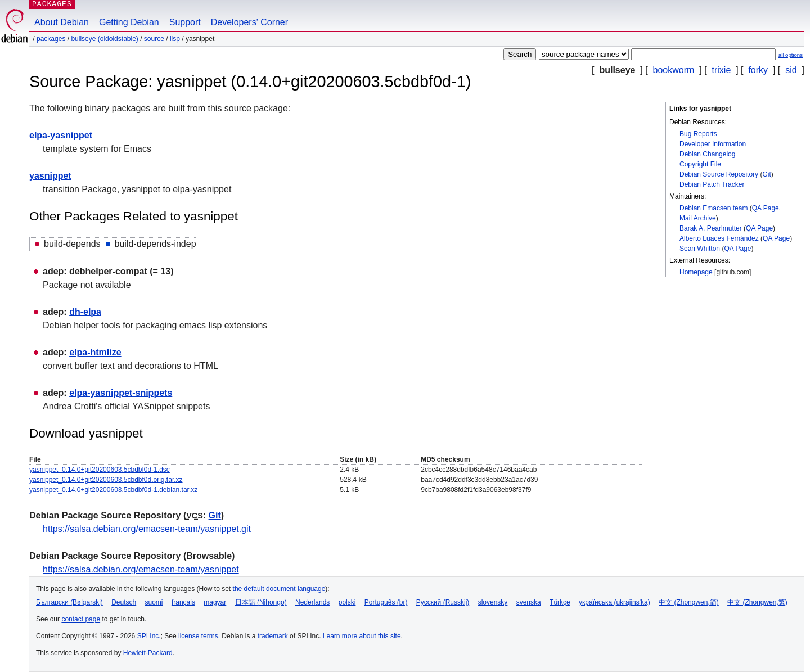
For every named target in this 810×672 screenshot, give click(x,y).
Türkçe (560, 602)
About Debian (62, 22)
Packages (51, 39)
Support (185, 22)
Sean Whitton (700, 249)
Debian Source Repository (719, 174)
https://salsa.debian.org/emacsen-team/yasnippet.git (147, 529)
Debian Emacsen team (714, 208)
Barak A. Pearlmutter (711, 228)
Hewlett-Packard (148, 653)
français (183, 602)
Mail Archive (698, 218)
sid (791, 70)
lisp (175, 39)
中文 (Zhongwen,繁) (757, 602)
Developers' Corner (249, 22)
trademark (273, 636)
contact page (81, 619)
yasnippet (50, 176)
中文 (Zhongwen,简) (689, 602)
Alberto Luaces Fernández (719, 238)
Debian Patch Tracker (712, 184)
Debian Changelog (707, 154)
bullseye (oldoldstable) (104, 39)
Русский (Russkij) (443, 602)
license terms (198, 636)
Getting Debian (129, 22)
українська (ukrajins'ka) (615, 602)
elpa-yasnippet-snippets (121, 393)
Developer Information (713, 144)
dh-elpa (85, 312)
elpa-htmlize (95, 352)
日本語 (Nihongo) (261, 602)
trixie (722, 70)
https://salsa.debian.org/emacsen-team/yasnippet (141, 569)
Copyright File (700, 164)
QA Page (766, 208)
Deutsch (124, 602)
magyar (215, 602)
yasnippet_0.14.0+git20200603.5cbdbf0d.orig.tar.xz (106, 480)
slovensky (493, 602)
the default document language (279, 589)
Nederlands (312, 602)
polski (347, 602)
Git (766, 174)
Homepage (696, 272)
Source (154, 39)
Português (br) (386, 602)
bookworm (674, 70)
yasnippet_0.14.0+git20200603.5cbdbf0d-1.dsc (100, 470)
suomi (154, 602)
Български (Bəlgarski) (69, 602)
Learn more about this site (362, 636)
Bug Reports (698, 134)
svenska (529, 602)
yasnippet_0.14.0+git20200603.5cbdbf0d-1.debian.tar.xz (113, 490)
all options (791, 55)
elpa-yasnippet (61, 135)
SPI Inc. (149, 636)
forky (758, 70)
